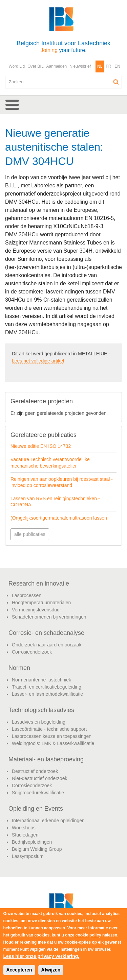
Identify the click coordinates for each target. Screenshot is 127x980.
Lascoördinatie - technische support (49, 729)
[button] (63, 105)
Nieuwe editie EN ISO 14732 (41, 446)
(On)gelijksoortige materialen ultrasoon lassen (59, 518)
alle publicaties (30, 534)
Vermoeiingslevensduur (37, 610)
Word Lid (17, 66)
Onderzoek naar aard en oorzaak (47, 645)
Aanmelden (57, 66)
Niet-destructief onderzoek (39, 778)
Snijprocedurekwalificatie (38, 793)
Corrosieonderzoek (32, 652)
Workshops (24, 828)
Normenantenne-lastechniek (41, 680)
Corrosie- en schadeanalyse (46, 633)
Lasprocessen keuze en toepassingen (52, 736)
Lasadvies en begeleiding (39, 722)
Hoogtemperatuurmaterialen (41, 603)
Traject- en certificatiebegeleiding (47, 687)
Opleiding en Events (36, 809)
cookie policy (88, 935)
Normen (19, 668)
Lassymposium (28, 856)
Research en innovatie (39, 584)
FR (108, 66)
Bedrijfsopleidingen (32, 842)
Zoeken (116, 82)
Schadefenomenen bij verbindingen (49, 617)
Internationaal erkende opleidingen (48, 821)
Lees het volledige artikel (38, 361)
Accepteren (19, 970)
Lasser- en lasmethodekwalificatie (47, 694)
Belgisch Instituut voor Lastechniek (63, 46)
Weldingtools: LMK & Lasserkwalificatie (53, 743)
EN (117, 66)
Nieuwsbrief (80, 66)
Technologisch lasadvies (41, 710)
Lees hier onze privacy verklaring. (41, 956)
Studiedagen (25, 835)
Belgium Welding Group (37, 849)
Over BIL (35, 66)
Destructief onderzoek (35, 771)
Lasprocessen (27, 595)
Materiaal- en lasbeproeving (46, 759)
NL (100, 66)
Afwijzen (51, 970)
